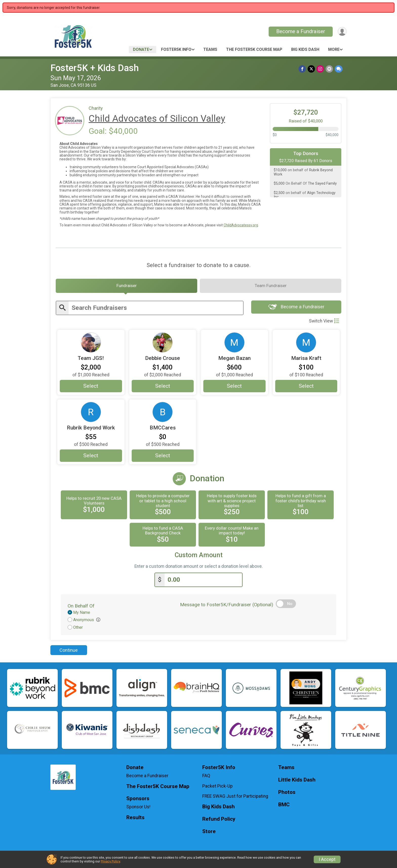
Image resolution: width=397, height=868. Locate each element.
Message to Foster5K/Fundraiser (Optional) (227, 606)
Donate (141, 49)
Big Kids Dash (305, 49)
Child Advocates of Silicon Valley (157, 118)
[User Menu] (342, 31)
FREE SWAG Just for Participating (235, 797)
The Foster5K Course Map (254, 49)
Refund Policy (219, 820)
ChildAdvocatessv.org (241, 225)
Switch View (324, 322)
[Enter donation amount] (203, 581)
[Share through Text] (339, 69)
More (334, 49)
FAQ (206, 777)
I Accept (327, 859)
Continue (69, 651)
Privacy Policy (110, 861)
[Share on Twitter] (312, 69)
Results (135, 819)
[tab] (126, 287)
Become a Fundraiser (300, 31)
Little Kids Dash (297, 781)
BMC (284, 806)
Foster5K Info (176, 49)
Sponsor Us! (138, 808)
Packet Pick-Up (217, 787)
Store (209, 833)
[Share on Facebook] (303, 69)
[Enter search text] (156, 309)
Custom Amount (199, 557)
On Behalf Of (81, 607)
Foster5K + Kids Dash (95, 68)
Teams (210, 49)
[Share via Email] (330, 69)
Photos (287, 794)
